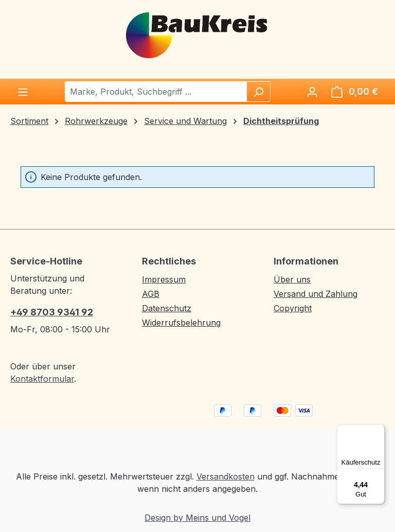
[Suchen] (258, 92)
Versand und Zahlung (316, 294)
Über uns (292, 279)
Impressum (164, 279)
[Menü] (23, 92)
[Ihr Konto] (312, 92)
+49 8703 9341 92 (52, 312)
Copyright (293, 308)
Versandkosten (226, 476)
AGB (151, 294)
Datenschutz (167, 308)
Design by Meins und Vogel (197, 518)
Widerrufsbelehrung (181, 323)
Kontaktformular (42, 379)
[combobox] (156, 92)
